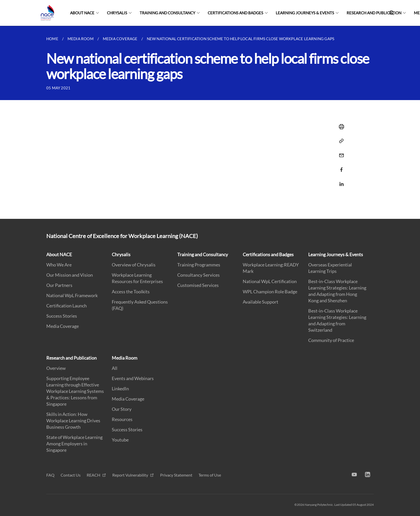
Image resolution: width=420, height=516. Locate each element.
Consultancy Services (198, 275)
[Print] (340, 127)
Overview (56, 368)
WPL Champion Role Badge (270, 292)
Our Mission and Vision (70, 275)
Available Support (261, 302)
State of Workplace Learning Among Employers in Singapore (74, 444)
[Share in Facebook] (340, 166)
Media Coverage (63, 326)
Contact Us (71, 475)
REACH (94, 475)
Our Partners (59, 285)
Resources (122, 419)
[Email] (340, 152)
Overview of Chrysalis (134, 265)
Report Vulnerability (131, 475)
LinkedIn (120, 389)
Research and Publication (374, 13)
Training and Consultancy (167, 13)
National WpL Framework (72, 295)
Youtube (120, 440)
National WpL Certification (270, 281)
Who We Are (59, 265)
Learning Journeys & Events (305, 13)
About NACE (82, 13)
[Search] (392, 13)
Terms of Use (210, 475)
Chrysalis (117, 13)
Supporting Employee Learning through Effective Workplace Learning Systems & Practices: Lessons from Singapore (75, 391)
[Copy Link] (340, 141)
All (115, 368)
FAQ (50, 475)
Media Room (125, 358)
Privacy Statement (176, 475)
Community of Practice (331, 340)
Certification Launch (67, 306)
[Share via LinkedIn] (340, 184)
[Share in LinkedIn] (340, 181)
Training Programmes (199, 265)
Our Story (122, 409)
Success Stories (62, 316)
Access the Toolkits (131, 292)
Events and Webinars (133, 378)
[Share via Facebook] (340, 170)
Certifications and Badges (235, 13)
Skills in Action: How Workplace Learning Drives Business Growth (73, 421)
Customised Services (198, 285)
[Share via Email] (340, 155)
